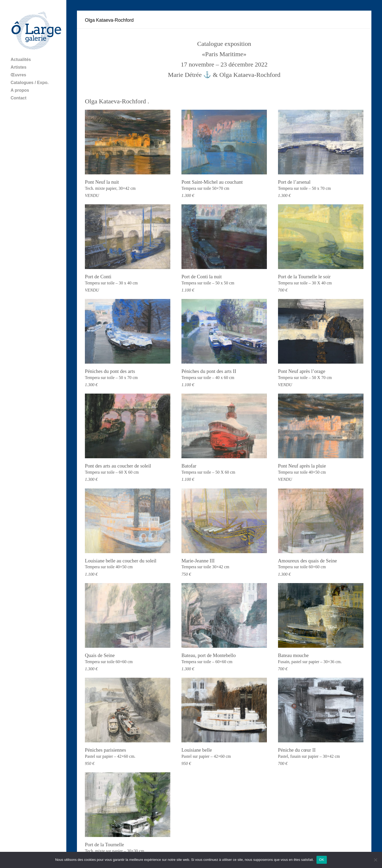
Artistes (19, 67)
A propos (20, 90)
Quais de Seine (100, 655)
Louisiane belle (197, 750)
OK (322, 860)
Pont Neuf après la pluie (302, 466)
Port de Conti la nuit (202, 277)
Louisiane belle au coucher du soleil (121, 561)
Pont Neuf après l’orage (302, 371)
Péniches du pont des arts (110, 371)
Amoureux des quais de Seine (307, 561)
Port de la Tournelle (104, 845)
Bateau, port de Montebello (209, 655)
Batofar (189, 466)
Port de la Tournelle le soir (304, 277)
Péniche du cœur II (297, 750)
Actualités (21, 60)
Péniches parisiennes (105, 750)
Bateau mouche (293, 655)
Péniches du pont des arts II (209, 371)
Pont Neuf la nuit (102, 182)
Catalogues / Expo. (30, 83)
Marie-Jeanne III (198, 561)
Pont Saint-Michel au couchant (212, 182)
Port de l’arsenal (294, 182)
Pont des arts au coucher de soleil (118, 466)
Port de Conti (98, 277)
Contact (19, 98)
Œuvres (18, 75)
